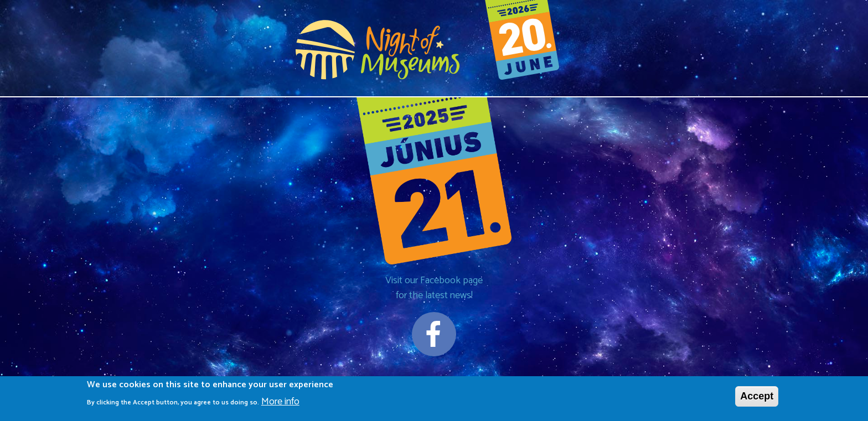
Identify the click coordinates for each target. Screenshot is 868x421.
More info (280, 403)
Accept (757, 398)
